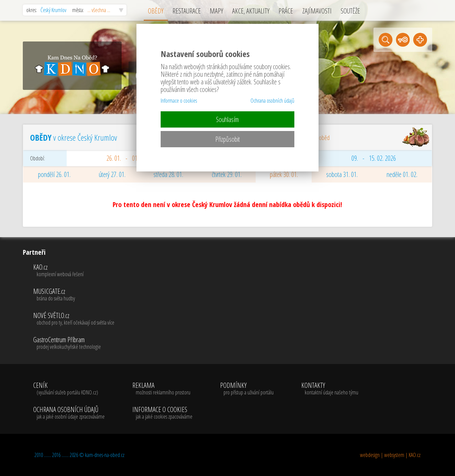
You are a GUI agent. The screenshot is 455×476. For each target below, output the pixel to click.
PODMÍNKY (247, 389)
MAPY (216, 11)
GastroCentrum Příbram (74, 343)
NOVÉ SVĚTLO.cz (74, 319)
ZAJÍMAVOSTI (317, 11)
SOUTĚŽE (350, 11)
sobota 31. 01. (342, 174)
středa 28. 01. (168, 174)
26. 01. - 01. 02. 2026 (133, 158)
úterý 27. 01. (112, 174)
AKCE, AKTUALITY (251, 11)
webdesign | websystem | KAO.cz (390, 455)
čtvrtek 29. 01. (227, 174)
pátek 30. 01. (284, 174)
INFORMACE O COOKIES (162, 413)
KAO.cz (74, 271)
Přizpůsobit (227, 139)
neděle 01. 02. (402, 174)
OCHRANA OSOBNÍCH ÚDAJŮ (69, 413)
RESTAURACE (187, 11)
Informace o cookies (179, 101)
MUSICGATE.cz (74, 295)
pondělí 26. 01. (54, 174)
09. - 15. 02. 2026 (374, 158)
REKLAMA (162, 389)
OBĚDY (156, 11)
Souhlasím (227, 119)
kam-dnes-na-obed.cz (105, 455)
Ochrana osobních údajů (272, 101)
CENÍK (69, 389)
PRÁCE (286, 11)
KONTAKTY (330, 389)
